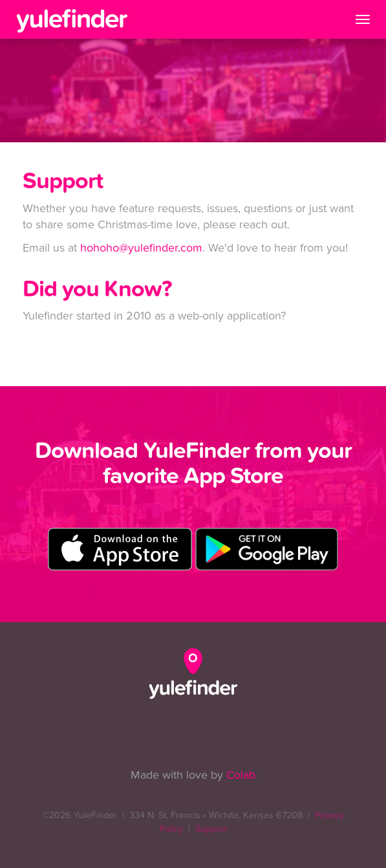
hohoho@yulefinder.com (141, 248)
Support (211, 829)
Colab (241, 775)
